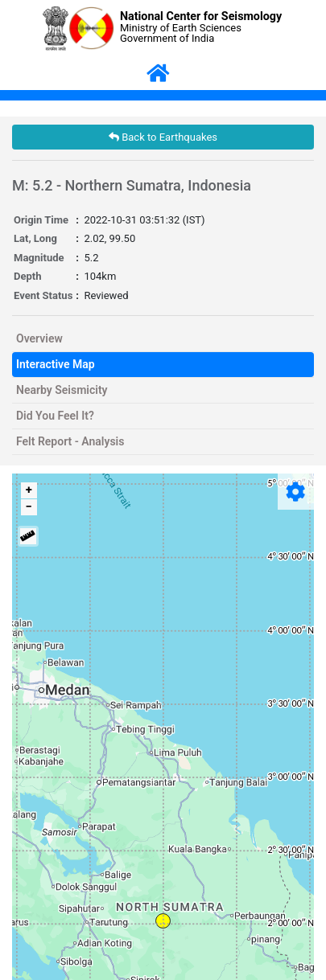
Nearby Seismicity (62, 390)
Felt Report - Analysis (70, 441)
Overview (39, 338)
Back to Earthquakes (163, 137)
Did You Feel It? (55, 416)
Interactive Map (56, 364)
